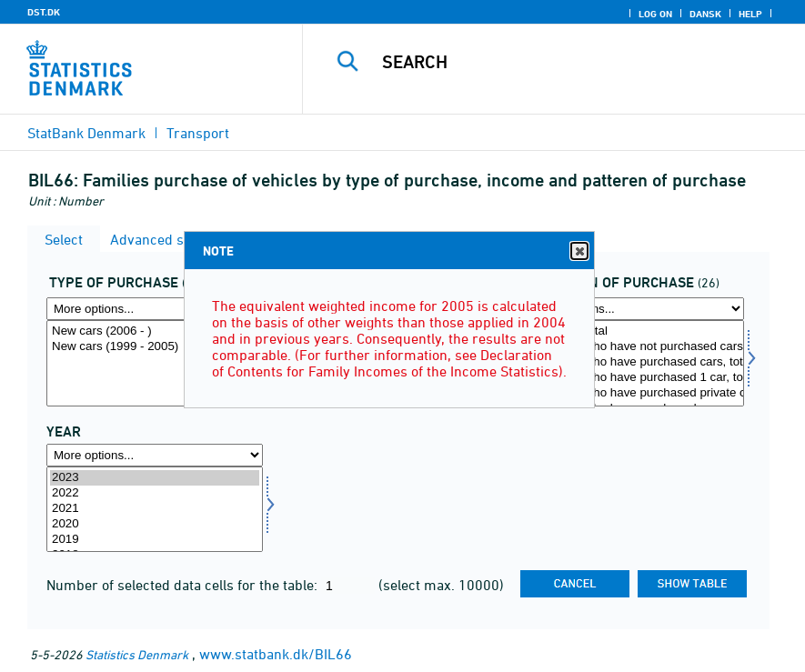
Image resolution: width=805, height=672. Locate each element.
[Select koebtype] (155, 363)
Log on (655, 14)
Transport (198, 133)
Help (750, 14)
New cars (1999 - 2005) (155, 347)
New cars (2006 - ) (155, 331)
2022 (155, 493)
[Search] (573, 62)
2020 (155, 524)
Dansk (705, 14)
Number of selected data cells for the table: (184, 585)
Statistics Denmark (137, 654)
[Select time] (155, 510)
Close (579, 251)
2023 (155, 478)
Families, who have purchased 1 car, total (636, 378)
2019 (155, 540)
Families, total (636, 331)
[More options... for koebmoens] (636, 309)
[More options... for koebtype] (155, 309)
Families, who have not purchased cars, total (636, 347)
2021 (155, 509)
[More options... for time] (155, 455)
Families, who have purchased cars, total (636, 362)
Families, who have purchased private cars (636, 393)
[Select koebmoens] (636, 363)
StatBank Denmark (86, 133)
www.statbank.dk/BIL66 (276, 654)
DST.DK (44, 12)
